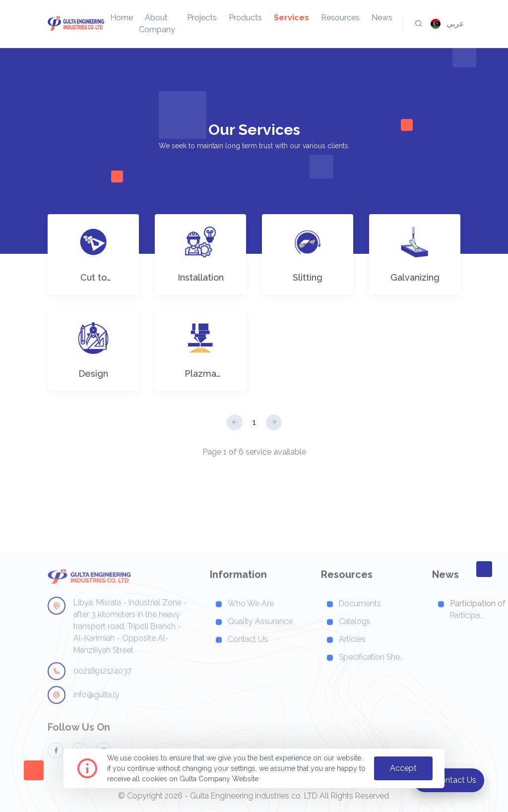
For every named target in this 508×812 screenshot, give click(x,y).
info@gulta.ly (84, 721)
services (291, 18)
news (382, 18)
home (122, 18)
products (245, 18)
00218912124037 (90, 697)
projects (202, 18)
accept (403, 768)
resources (340, 18)
